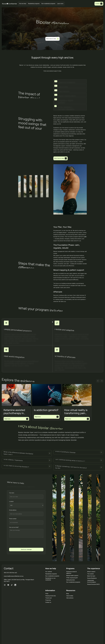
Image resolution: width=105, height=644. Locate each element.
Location (11, 501)
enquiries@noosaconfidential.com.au (14, 576)
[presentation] (20, 543)
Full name (12, 493)
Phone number (13, 519)
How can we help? (14, 527)
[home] (9, 4)
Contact (9, 568)
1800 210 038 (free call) (10, 573)
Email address (13, 510)
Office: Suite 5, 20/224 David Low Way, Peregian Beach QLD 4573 (19, 581)
